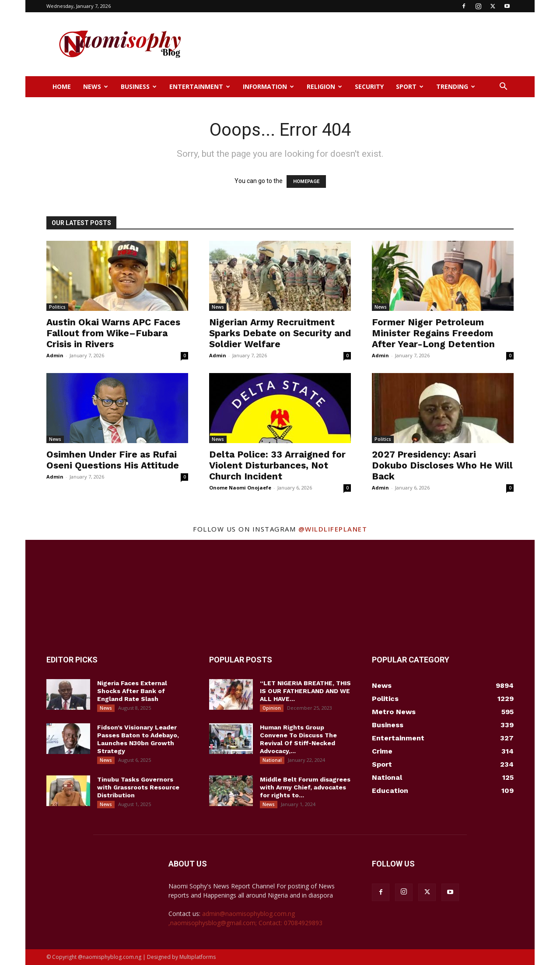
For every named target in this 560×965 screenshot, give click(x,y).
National (272, 760)
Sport (410, 86)
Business (139, 86)
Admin (55, 355)
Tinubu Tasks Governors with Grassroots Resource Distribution (138, 787)
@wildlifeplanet (333, 529)
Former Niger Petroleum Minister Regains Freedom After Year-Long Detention (433, 333)
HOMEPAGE (306, 181)
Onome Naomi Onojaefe (240, 488)
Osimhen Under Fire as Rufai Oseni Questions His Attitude (113, 460)
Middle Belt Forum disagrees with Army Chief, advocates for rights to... (305, 787)
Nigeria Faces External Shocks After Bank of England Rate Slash (132, 691)
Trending (456, 86)
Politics (57, 307)
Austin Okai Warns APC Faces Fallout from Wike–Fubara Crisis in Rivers (113, 333)
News (96, 86)
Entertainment (200, 86)
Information (268, 86)
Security (369, 86)
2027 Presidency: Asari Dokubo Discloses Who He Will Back (442, 465)
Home (62, 86)
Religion (324, 86)
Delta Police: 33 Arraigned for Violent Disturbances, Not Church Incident (277, 465)
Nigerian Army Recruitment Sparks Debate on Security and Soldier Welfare (280, 333)
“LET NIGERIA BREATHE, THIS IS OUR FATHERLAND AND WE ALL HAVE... (305, 691)
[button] (503, 87)
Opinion (272, 708)
